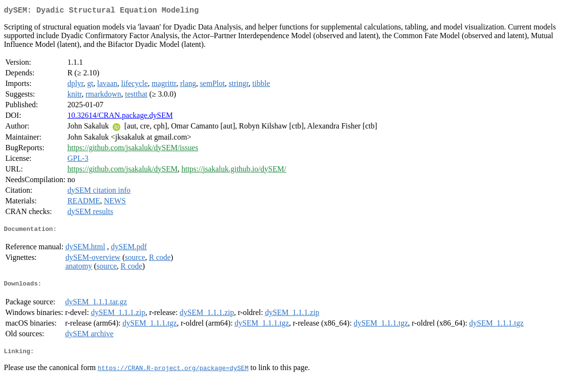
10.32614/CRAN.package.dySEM (120, 117)
